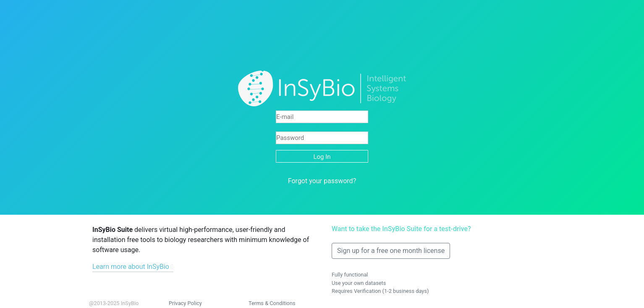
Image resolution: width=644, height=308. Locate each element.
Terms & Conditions (272, 303)
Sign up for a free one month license (391, 251)
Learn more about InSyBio (131, 267)
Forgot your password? (322, 181)
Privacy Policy (185, 303)
